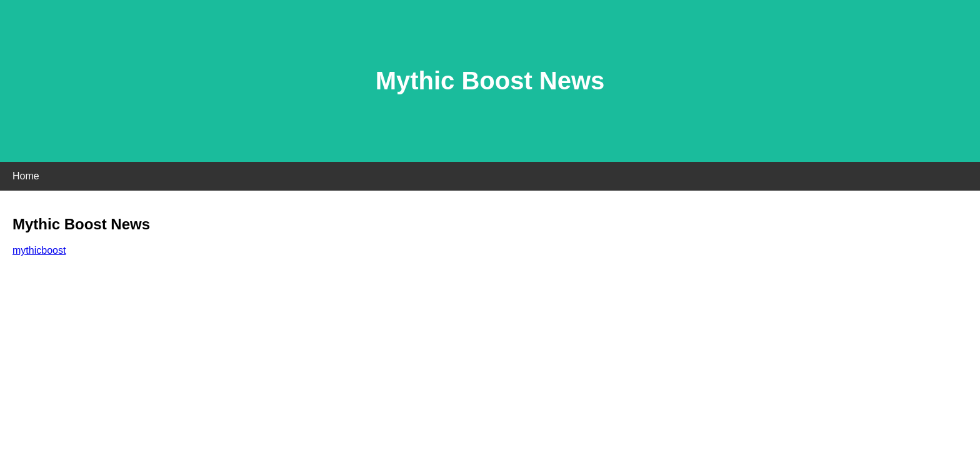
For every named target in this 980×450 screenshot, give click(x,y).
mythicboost (39, 250)
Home (26, 176)
